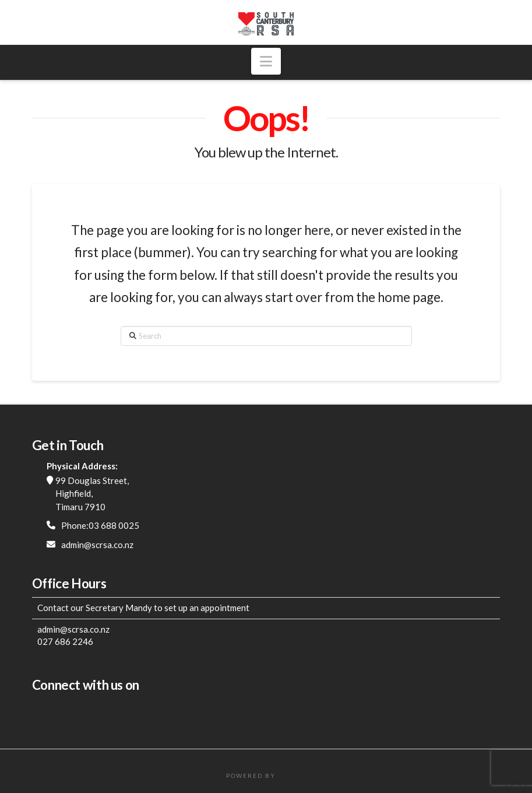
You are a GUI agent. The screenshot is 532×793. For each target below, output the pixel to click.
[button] (266, 61)
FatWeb (292, 776)
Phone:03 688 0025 (100, 525)
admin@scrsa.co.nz (97, 545)
